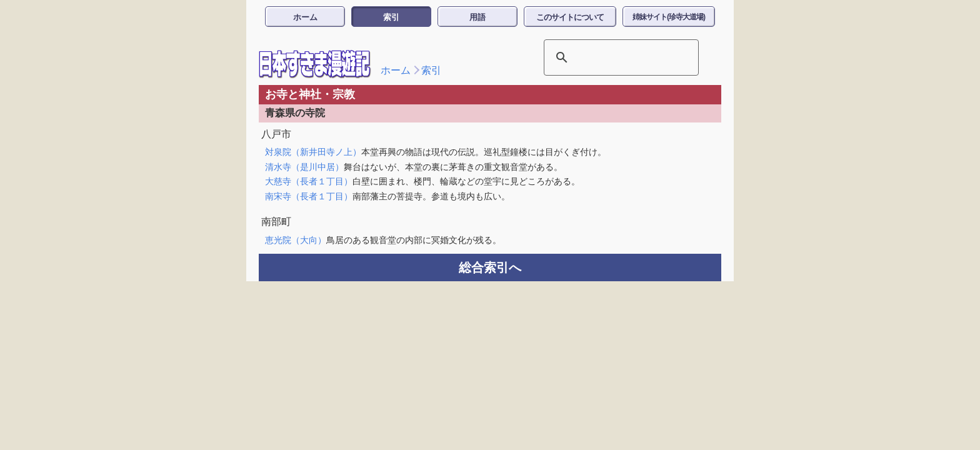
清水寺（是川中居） (304, 167)
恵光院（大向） (296, 240)
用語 (477, 17)
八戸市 (276, 134)
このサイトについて (570, 17)
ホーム (305, 17)
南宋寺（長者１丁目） (309, 196)
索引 (391, 17)
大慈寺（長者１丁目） (309, 181)
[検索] (605, 57)
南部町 (276, 222)
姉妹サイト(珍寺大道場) (669, 17)
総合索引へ (490, 267)
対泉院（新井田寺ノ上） (313, 152)
